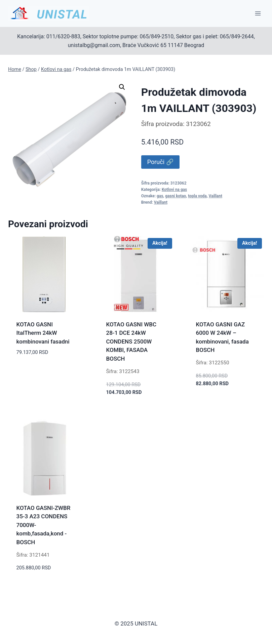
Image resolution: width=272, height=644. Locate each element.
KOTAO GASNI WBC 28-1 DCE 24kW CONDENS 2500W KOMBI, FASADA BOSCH (131, 341)
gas (160, 196)
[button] (122, 87)
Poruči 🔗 (160, 162)
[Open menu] (258, 13)
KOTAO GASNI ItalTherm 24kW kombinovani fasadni (43, 333)
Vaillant (216, 196)
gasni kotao (176, 196)
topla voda (197, 196)
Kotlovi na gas (174, 190)
